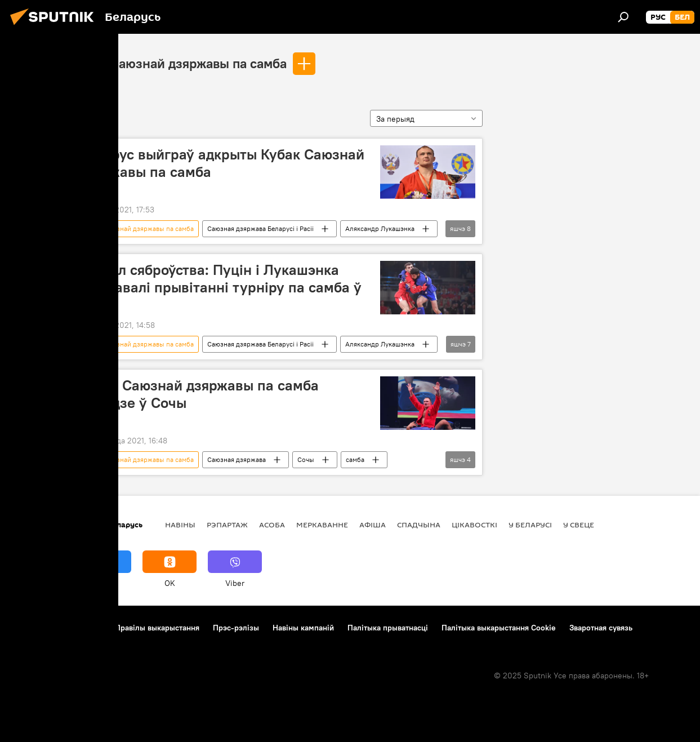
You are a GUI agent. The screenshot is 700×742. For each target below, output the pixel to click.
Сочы (306, 459)
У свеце (579, 525)
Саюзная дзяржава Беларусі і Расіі (260, 228)
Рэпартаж (227, 525)
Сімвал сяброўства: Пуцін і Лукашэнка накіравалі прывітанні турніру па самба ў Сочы (220, 287)
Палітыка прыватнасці (388, 628)
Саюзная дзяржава (237, 459)
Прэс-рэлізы (236, 628)
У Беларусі (530, 525)
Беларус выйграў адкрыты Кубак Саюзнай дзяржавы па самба (222, 163)
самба (355, 459)
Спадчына (419, 525)
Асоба (272, 525)
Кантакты (84, 628)
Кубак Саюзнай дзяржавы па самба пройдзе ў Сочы (199, 394)
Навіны (180, 525)
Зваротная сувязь (601, 628)
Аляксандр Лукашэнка (380, 228)
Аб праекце (33, 628)
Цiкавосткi (474, 525)
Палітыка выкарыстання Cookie (499, 628)
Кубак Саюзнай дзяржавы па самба (179, 63)
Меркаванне (322, 525)
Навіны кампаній (303, 628)
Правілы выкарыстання (157, 628)
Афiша (373, 525)
